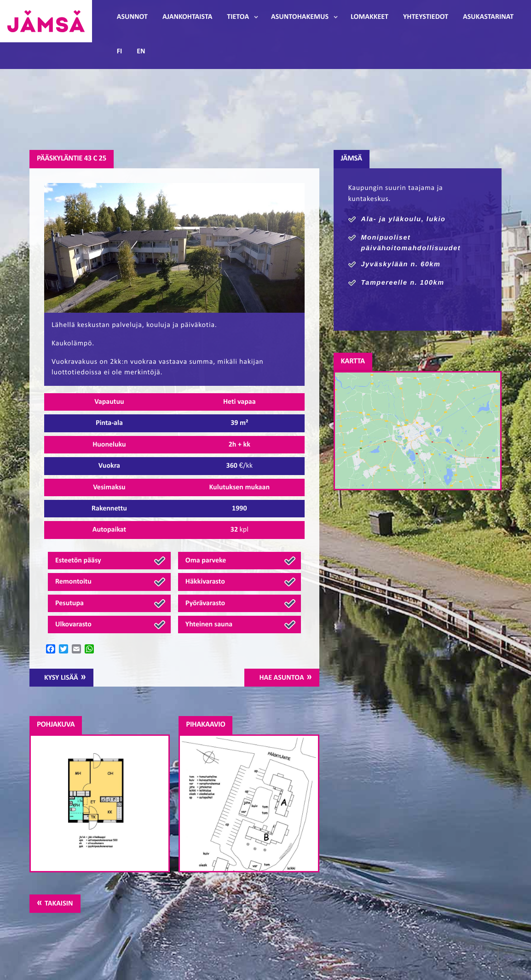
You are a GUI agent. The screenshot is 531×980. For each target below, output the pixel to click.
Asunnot (132, 17)
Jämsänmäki (46, 21)
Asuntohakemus (300, 17)
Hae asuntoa (281, 678)
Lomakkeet (369, 17)
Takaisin (59, 904)
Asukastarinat (488, 17)
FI (120, 52)
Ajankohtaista (187, 17)
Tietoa (238, 17)
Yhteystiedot (426, 17)
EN (141, 52)
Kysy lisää (61, 678)
